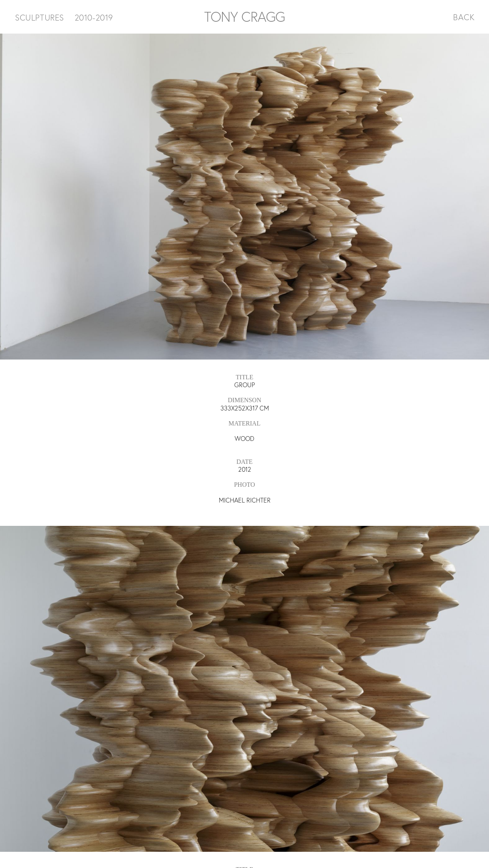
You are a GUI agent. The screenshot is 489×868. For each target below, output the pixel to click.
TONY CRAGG (244, 17)
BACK (464, 17)
